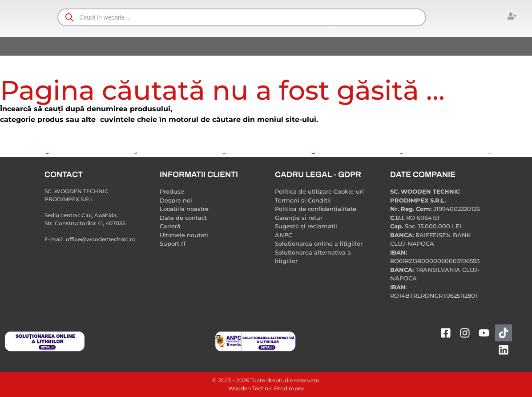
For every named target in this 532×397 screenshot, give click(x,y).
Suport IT (173, 243)
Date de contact (183, 218)
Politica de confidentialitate (316, 209)
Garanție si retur (299, 218)
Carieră (170, 226)
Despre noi (176, 200)
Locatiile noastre (184, 209)
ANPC (284, 235)
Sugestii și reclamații (306, 226)
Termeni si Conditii (303, 200)
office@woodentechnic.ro (101, 239)
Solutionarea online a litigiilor (319, 243)
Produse (172, 191)
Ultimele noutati (184, 235)
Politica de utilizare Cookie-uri (319, 191)
